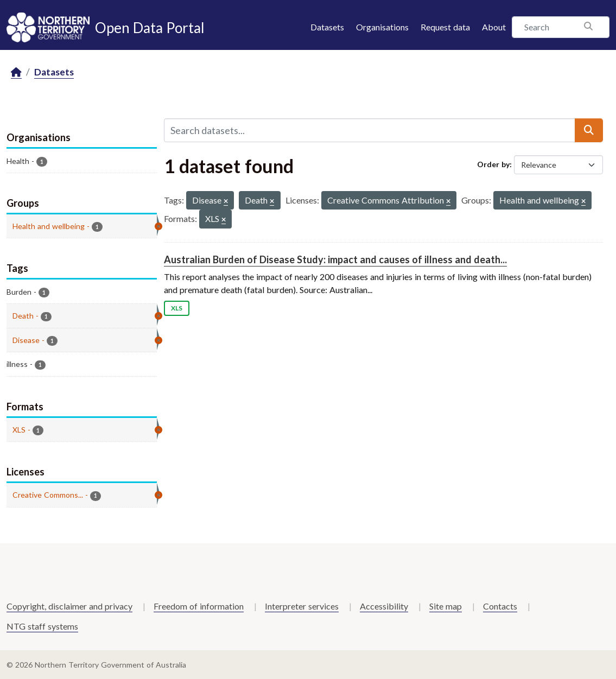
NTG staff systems (42, 626)
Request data (445, 27)
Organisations (382, 27)
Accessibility (384, 606)
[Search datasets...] (370, 130)
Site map (446, 606)
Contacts (500, 606)
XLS (177, 308)
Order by (493, 164)
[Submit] (589, 130)
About (494, 27)
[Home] (16, 72)
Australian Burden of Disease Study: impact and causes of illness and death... (335, 259)
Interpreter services (302, 606)
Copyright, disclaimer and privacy (69, 606)
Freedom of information (199, 606)
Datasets (327, 27)
